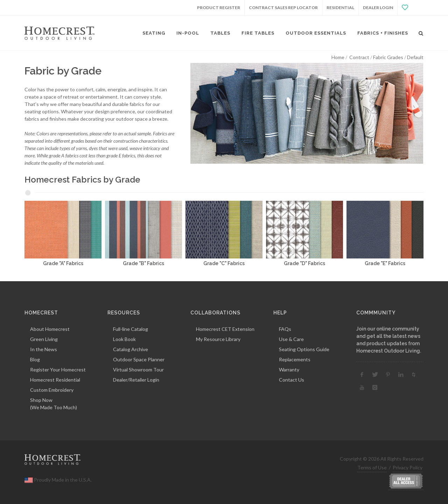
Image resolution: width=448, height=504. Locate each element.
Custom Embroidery (52, 390)
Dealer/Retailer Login (136, 380)
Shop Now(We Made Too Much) (54, 404)
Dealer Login (378, 8)
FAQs (285, 329)
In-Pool (188, 33)
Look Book (124, 339)
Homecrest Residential (55, 380)
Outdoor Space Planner (139, 359)
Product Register (219, 8)
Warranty (289, 370)
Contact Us (292, 380)
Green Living (44, 339)
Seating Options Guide (304, 349)
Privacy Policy (408, 467)
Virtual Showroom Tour (138, 370)
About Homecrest (50, 329)
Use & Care (291, 339)
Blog (35, 359)
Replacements (295, 359)
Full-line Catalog (131, 329)
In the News (44, 349)
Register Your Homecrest (58, 370)
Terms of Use (372, 467)
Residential (340, 8)
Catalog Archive (131, 349)
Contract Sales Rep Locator (283, 8)
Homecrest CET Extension (225, 329)
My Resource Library (218, 339)
